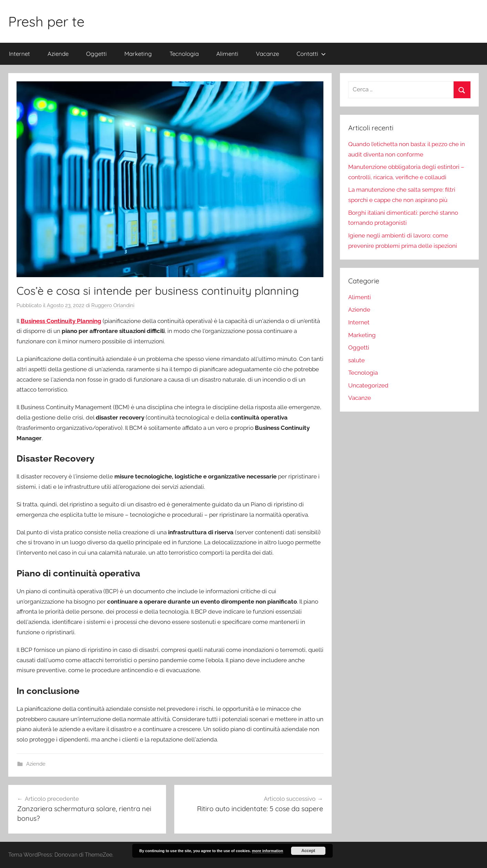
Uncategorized (368, 385)
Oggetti (96, 54)
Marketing (138, 54)
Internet (19, 54)
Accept (308, 851)
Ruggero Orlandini (113, 305)
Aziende (58, 54)
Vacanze (267, 54)
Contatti (311, 54)
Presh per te (46, 21)
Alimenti (227, 54)
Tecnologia (184, 54)
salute (356, 360)
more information (268, 851)
